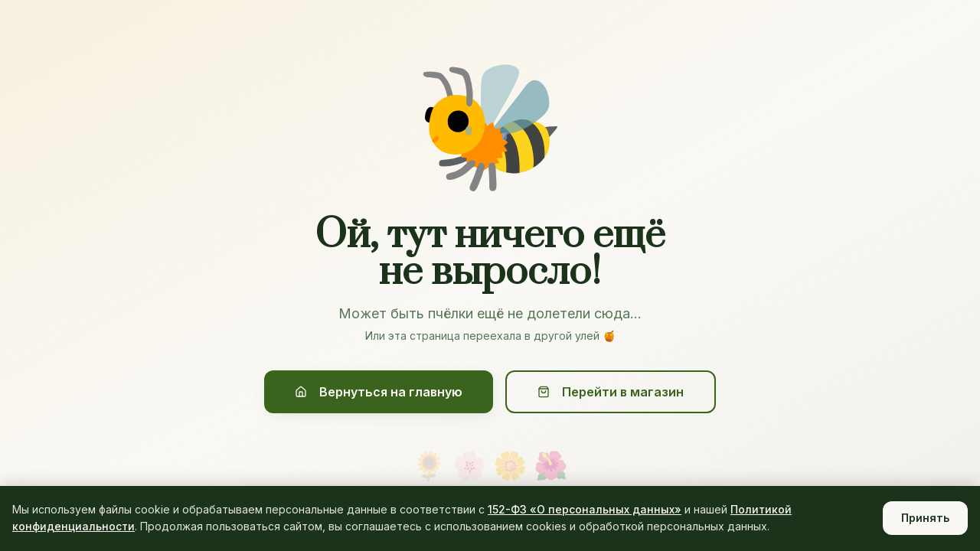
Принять (925, 518)
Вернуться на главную (379, 392)
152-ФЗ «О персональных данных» (585, 509)
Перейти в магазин (611, 392)
